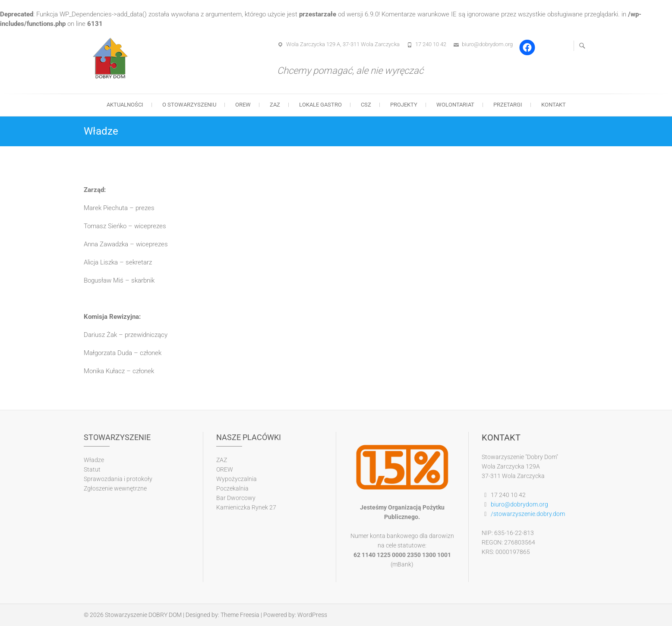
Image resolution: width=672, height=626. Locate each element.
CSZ (366, 105)
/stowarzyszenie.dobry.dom (528, 514)
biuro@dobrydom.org (487, 44)
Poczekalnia (232, 488)
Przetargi (508, 105)
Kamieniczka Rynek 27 (246, 507)
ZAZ (275, 105)
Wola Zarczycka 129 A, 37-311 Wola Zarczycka (343, 44)
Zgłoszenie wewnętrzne (115, 488)
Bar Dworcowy (236, 498)
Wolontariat (455, 105)
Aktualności (125, 105)
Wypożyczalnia (237, 479)
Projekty (404, 105)
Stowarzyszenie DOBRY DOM (143, 615)
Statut (92, 469)
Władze (94, 460)
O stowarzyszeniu (189, 105)
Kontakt (554, 105)
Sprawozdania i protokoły (118, 479)
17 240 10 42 (431, 44)
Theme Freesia (240, 615)
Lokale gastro (320, 105)
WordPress (312, 615)
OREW (243, 105)
